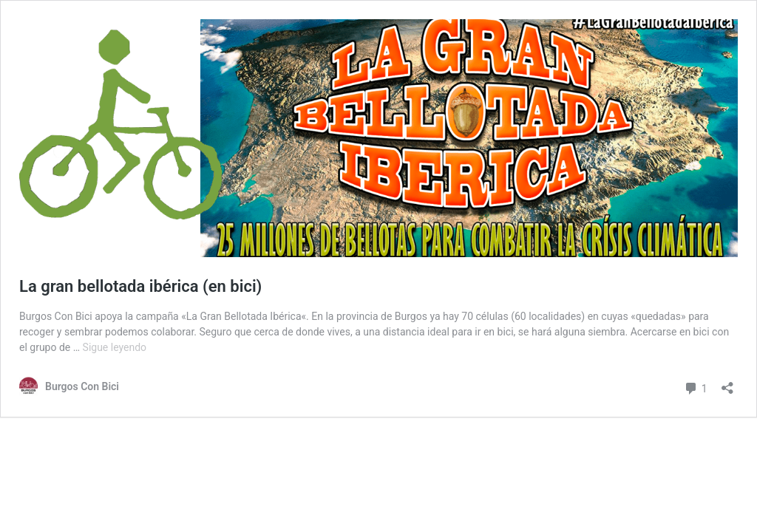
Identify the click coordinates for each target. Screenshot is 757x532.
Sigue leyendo (115, 347)
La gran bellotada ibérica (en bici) (140, 286)
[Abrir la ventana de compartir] (727, 383)
